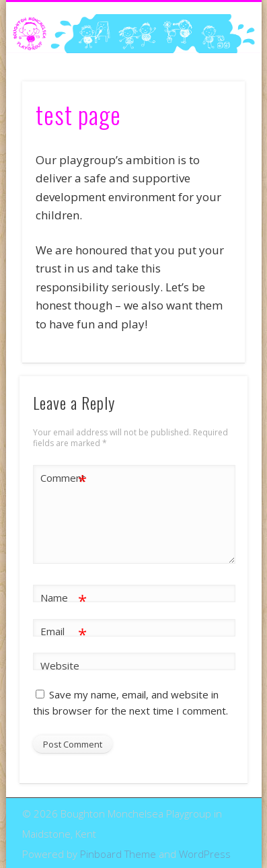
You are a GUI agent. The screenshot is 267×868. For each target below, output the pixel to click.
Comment (64, 478)
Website (60, 665)
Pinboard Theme (118, 854)
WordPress (205, 854)
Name (64, 598)
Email (64, 631)
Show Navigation (212, 120)
